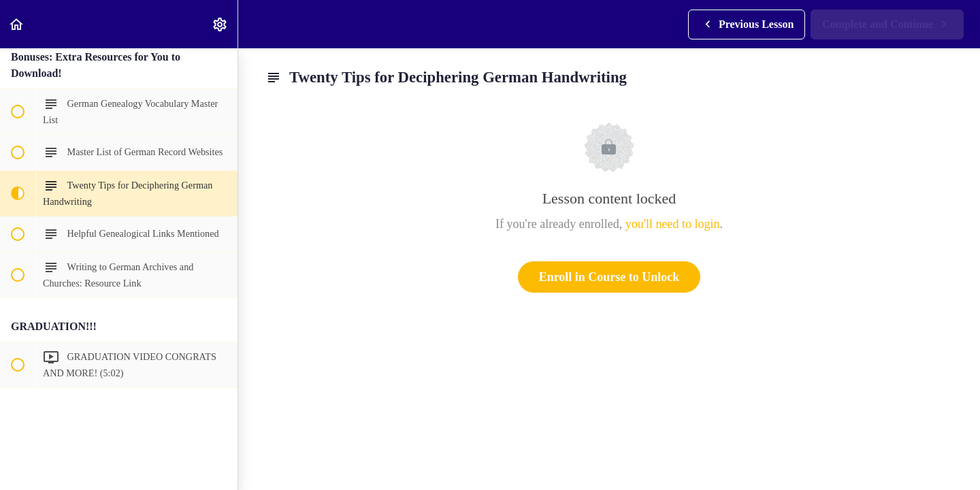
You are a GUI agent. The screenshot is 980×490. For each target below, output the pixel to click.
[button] (17, 24)
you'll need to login (673, 224)
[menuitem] (220, 24)
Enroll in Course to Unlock (609, 277)
